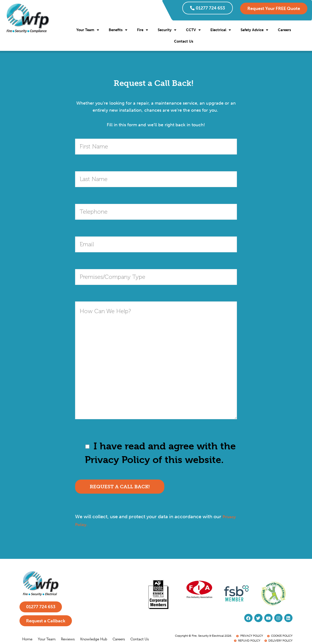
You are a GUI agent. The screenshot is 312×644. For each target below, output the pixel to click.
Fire (142, 30)
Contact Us (184, 41)
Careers (284, 30)
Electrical (221, 30)
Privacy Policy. (91, 524)
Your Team (88, 30)
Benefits (118, 30)
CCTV (193, 30)
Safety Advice (254, 30)
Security (167, 30)
